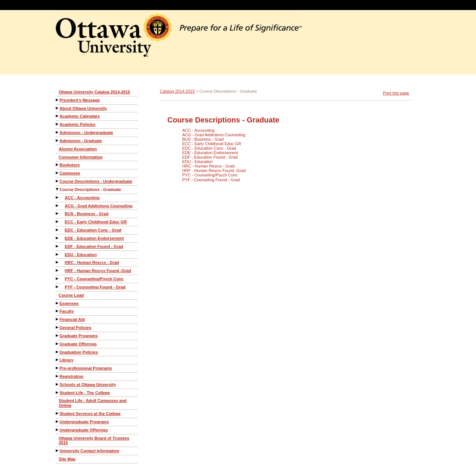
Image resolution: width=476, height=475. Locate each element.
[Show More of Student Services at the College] (58, 413)
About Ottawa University (83, 108)
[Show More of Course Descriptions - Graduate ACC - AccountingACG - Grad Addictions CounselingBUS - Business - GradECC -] (58, 189)
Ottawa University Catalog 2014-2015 (94, 92)
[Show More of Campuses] (58, 173)
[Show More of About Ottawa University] (58, 108)
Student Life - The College (85, 393)
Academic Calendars (80, 116)
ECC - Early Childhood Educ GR (96, 222)
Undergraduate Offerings (84, 430)
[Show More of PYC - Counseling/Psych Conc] (58, 279)
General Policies (75, 328)
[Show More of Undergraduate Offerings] (58, 430)
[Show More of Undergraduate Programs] (58, 422)
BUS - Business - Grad (86, 214)
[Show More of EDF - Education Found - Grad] (58, 246)
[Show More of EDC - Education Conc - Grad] (58, 230)
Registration (71, 376)
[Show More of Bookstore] (58, 165)
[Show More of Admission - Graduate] (58, 141)
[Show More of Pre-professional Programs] (58, 368)
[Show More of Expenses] (58, 303)
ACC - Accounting (82, 198)
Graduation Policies (79, 352)
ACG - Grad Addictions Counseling (99, 206)
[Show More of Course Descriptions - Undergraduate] (58, 181)
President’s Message (80, 100)
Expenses (69, 303)
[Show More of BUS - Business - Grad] (58, 213)
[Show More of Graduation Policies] (58, 352)
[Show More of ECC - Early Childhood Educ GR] (58, 222)
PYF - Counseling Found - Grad (95, 287)
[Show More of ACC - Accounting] (58, 197)
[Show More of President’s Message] (58, 100)
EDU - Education (81, 255)
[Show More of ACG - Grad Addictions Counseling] (58, 206)
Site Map (67, 459)
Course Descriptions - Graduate (90, 189)
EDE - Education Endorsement (94, 238)
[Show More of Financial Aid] (58, 319)
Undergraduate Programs (84, 422)
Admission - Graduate (81, 141)
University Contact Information (89, 451)
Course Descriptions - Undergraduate (96, 181)
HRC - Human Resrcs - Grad (92, 262)
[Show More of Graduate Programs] (58, 336)
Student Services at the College (90, 414)
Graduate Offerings (78, 344)
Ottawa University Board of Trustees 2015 (94, 441)
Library (66, 360)
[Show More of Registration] (58, 376)
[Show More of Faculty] (58, 311)
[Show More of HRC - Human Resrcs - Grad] (58, 262)
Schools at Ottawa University (88, 385)
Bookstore (70, 165)
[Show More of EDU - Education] (58, 254)
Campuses (70, 173)
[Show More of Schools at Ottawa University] (58, 384)
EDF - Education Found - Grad (94, 246)
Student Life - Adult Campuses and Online (93, 403)
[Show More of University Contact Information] (58, 451)
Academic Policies (78, 124)
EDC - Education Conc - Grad (93, 230)
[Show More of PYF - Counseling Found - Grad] (58, 287)
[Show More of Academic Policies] (58, 124)
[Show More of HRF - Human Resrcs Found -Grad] (58, 270)
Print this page (396, 93)
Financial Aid (72, 319)
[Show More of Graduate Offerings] (58, 344)
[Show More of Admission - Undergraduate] (58, 132)
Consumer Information (81, 157)
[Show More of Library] (58, 360)
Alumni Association (78, 149)
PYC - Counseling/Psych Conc (94, 279)
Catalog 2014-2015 (177, 91)
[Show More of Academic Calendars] (58, 116)
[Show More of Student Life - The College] (58, 393)
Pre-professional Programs (86, 368)
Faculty (67, 311)
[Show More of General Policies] (58, 327)
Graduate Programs (79, 336)
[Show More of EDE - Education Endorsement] (58, 238)
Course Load (71, 295)
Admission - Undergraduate (86, 133)
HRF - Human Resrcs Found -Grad (98, 271)
